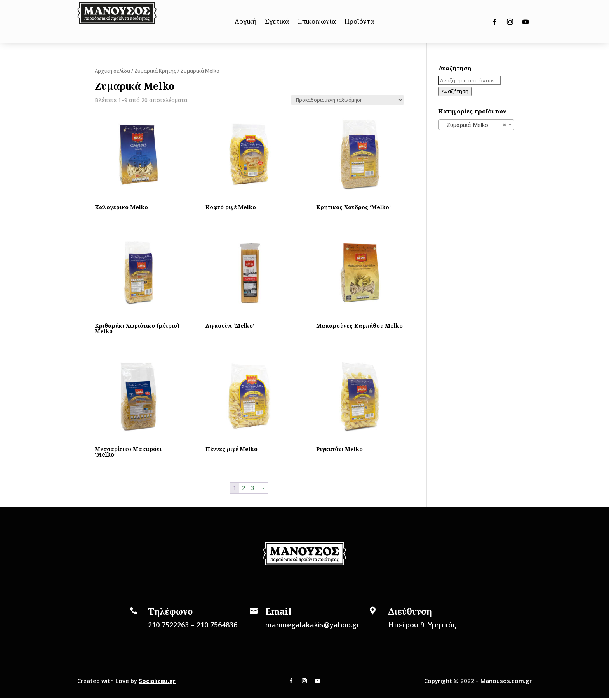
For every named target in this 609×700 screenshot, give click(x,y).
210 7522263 (168, 625)
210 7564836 (217, 625)
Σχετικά (277, 22)
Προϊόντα (359, 22)
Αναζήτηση (455, 91)
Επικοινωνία (317, 22)
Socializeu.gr (157, 681)
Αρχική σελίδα (112, 71)
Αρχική (245, 22)
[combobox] (476, 125)
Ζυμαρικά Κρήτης (155, 71)
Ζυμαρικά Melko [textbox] (474, 125)
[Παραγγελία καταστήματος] (347, 100)
